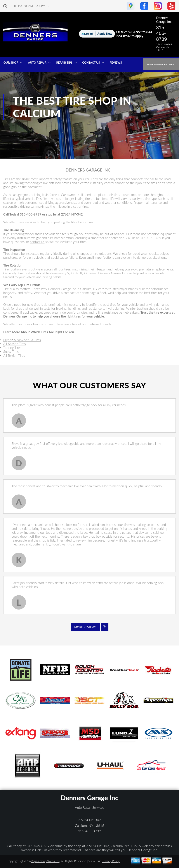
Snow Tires (11, 352)
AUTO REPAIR (37, 63)
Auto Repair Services (89, 807)
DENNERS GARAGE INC (88, 170)
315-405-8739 (161, 33)
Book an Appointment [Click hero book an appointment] (161, 64)
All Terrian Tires (14, 355)
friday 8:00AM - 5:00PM (29, 6)
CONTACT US (91, 63)
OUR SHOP (11, 63)
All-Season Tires (15, 344)
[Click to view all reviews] (90, 627)
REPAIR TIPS (64, 63)
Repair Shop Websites (45, 861)
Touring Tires (12, 348)
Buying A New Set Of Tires (22, 340)
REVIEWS (116, 63)
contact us (37, 242)
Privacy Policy (111, 861)
